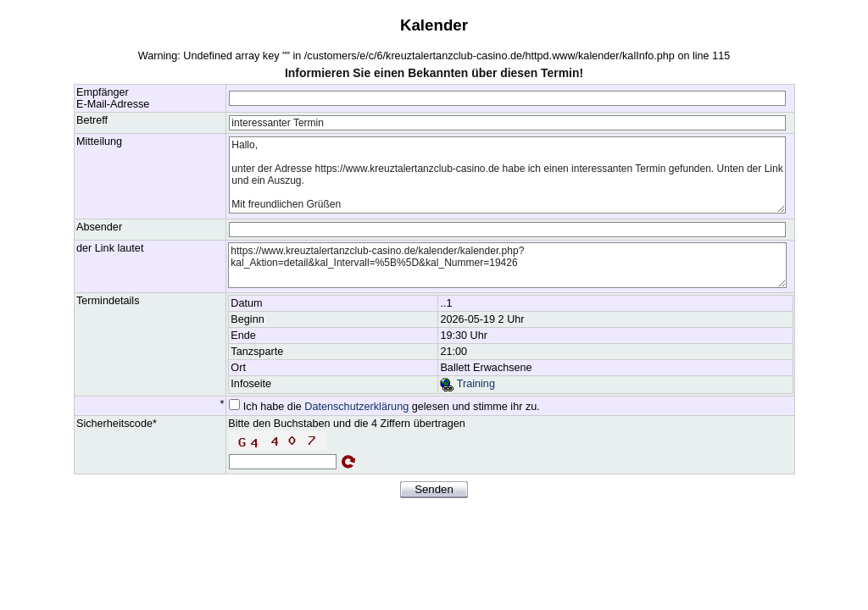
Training (467, 384)
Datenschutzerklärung (356, 407)
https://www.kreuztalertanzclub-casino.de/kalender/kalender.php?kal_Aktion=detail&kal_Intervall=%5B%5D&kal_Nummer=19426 (507, 265)
